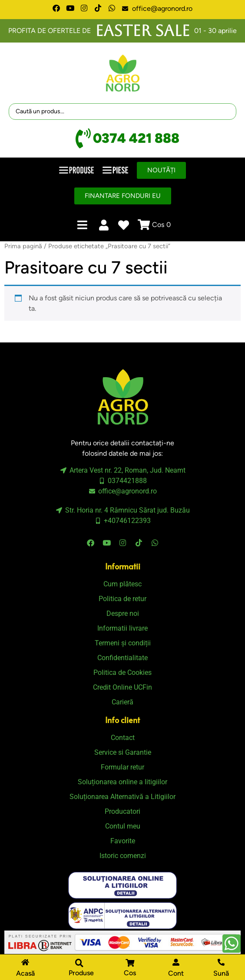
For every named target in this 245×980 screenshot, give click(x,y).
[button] (79, 968)
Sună (221, 973)
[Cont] (176, 962)
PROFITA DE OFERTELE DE (50, 31)
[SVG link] (122, 885)
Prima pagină (23, 246)
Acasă (25, 973)
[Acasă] (25, 962)
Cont (176, 973)
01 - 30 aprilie (215, 31)
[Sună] (221, 962)
